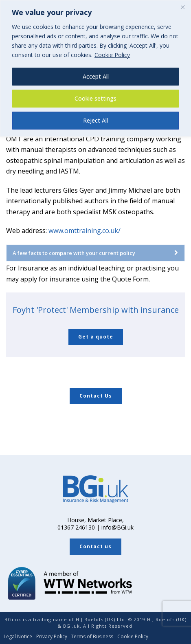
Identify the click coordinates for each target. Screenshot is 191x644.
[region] (95, 68)
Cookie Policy (112, 55)
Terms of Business (92, 637)
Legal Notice (18, 637)
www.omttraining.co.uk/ (85, 231)
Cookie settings (95, 98)
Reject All (95, 120)
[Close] (182, 7)
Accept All (96, 76)
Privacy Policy (52, 637)
